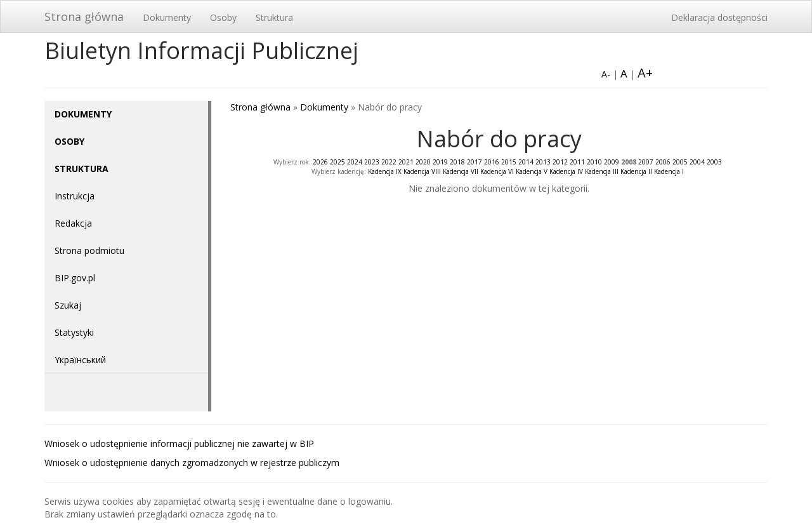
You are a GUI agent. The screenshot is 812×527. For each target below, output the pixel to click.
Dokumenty (167, 17)
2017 (475, 162)
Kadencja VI (497, 171)
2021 (406, 162)
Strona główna (84, 17)
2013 (543, 162)
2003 (714, 162)
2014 (526, 162)
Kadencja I (669, 171)
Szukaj (68, 305)
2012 (560, 162)
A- (606, 74)
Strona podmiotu (89, 250)
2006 (663, 162)
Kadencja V (532, 171)
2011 (577, 162)
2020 (423, 162)
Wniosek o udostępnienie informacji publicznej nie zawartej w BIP (179, 444)
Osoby (223, 17)
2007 (646, 162)
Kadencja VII (461, 171)
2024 (355, 162)
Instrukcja (75, 196)
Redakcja (73, 223)
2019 (440, 162)
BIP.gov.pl (75, 278)
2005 (680, 162)
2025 (337, 162)
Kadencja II (636, 171)
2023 (372, 162)
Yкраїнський (80, 360)
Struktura (274, 17)
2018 (457, 162)
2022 (389, 162)
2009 (612, 162)
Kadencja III (602, 171)
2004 (697, 162)
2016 (492, 162)
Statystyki (74, 332)
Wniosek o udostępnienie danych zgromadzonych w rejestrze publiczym (192, 463)
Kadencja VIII (422, 171)
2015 (509, 162)
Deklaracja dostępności (719, 17)
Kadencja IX (385, 171)
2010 (594, 162)
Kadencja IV (566, 171)
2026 (320, 162)
